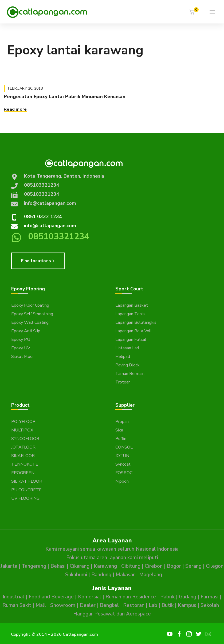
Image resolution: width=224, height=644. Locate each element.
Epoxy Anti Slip (26, 331)
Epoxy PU (21, 339)
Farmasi (209, 597)
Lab (153, 605)
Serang (193, 566)
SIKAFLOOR (23, 456)
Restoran (134, 605)
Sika (119, 430)
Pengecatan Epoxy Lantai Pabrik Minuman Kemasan (65, 97)
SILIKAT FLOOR (27, 481)
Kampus (187, 605)
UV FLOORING (25, 498)
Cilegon (215, 566)
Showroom (63, 605)
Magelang (151, 575)
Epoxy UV (21, 348)
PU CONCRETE (26, 490)
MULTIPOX (22, 430)
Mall (41, 605)
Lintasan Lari (127, 348)
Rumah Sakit (17, 605)
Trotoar (123, 382)
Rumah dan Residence (131, 597)
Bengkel (109, 605)
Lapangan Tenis (130, 314)
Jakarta (9, 566)
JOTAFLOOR (23, 447)
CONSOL (124, 447)
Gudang (188, 597)
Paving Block (127, 365)
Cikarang (80, 566)
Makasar (125, 575)
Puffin (121, 439)
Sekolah (210, 605)
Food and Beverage (51, 597)
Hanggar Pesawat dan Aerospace (112, 614)
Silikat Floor (23, 357)
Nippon (122, 481)
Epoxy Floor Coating (30, 305)
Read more (15, 109)
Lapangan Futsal (131, 339)
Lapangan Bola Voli (133, 331)
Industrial (13, 597)
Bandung (101, 575)
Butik (168, 605)
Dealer (88, 605)
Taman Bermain (130, 374)
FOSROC (124, 473)
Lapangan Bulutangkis (136, 322)
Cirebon (154, 566)
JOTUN (122, 456)
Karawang (105, 566)
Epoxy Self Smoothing (32, 314)
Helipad (123, 357)
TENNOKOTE (25, 464)
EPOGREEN (23, 473)
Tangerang (34, 566)
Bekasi (58, 566)
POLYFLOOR (23, 422)
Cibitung (131, 566)
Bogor (174, 566)
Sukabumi (76, 575)
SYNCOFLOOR (25, 439)
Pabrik (167, 597)
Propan (122, 422)
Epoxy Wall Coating (30, 322)
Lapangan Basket (132, 305)
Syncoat (123, 464)
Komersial (90, 597)
